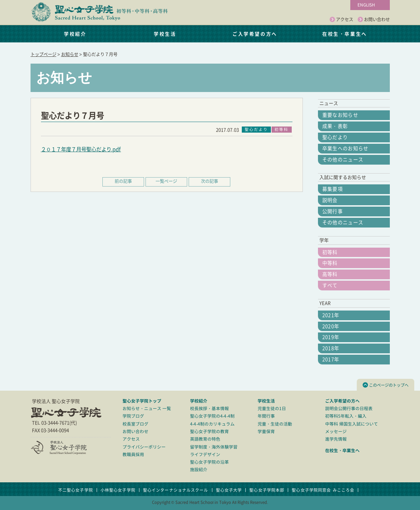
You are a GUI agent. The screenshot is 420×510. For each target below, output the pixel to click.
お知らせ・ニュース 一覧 (147, 408)
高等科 (330, 274)
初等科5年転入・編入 (346, 416)
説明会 (330, 200)
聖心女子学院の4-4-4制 (213, 416)
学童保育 (266, 431)
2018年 (331, 348)
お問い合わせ (374, 20)
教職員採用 (133, 454)
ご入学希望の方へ (255, 34)
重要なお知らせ (340, 115)
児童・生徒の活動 (275, 424)
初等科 (330, 252)
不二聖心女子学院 (76, 490)
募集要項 (333, 189)
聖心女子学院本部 (267, 490)
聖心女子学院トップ (142, 401)
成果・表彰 (335, 126)
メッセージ (336, 431)
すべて (330, 285)
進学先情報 (336, 439)
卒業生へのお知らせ (345, 148)
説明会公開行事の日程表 (349, 408)
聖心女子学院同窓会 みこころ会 (323, 490)
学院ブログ (133, 416)
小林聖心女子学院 (118, 490)
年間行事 (266, 416)
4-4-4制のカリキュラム (213, 424)
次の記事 (209, 181)
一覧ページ (166, 181)
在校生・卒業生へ (345, 34)
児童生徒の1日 (272, 408)
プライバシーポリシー (144, 447)
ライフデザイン (205, 454)
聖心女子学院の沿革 (209, 462)
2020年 (331, 326)
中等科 (330, 263)
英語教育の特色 (205, 439)
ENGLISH (366, 5)
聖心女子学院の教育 (209, 431)
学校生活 (165, 34)
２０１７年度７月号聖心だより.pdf (81, 149)
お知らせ (70, 54)
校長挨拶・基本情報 (209, 408)
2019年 (331, 337)
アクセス (341, 20)
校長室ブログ (135, 424)
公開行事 (333, 211)
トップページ (43, 54)
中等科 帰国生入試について (352, 424)
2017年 (331, 359)
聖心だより (335, 137)
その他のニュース (343, 160)
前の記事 (123, 181)
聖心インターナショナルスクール (176, 490)
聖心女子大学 (229, 490)
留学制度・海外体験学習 (214, 447)
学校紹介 (75, 34)
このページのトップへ (386, 385)
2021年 (331, 315)
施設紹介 (199, 470)
